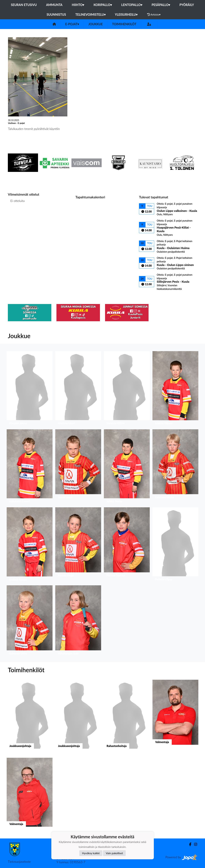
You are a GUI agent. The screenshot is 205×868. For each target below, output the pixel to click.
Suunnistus (56, 15)
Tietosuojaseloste (19, 862)
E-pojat (72, 24)
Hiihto (78, 5)
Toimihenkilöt (124, 24)
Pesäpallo (161, 5)
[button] (30, 389)
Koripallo (103, 5)
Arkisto (154, 15)
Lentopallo (132, 5)
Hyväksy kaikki (91, 853)
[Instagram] (194, 844)
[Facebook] (189, 844)
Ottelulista (16, 214)
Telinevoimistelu (90, 15)
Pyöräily (187, 5)
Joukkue (96, 24)
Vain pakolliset (114, 853)
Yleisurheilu (126, 15)
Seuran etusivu (24, 5)
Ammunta (54, 5)
